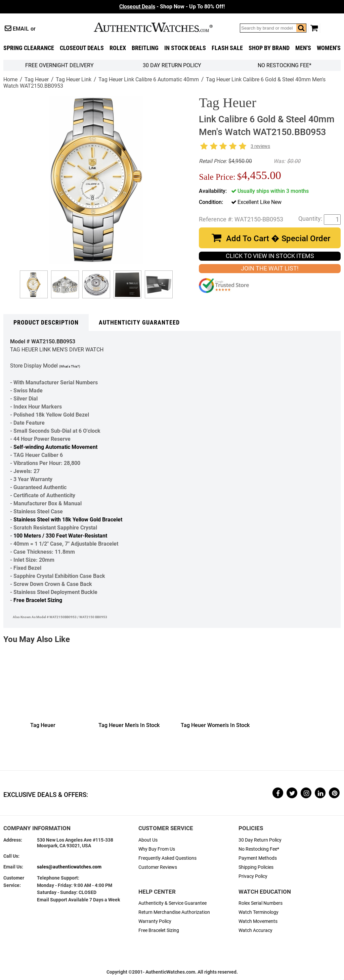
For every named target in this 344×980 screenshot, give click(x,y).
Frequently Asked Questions (167, 858)
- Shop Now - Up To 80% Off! (172, 7)
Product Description (46, 323)
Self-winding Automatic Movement (55, 447)
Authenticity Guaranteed (139, 323)
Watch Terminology (259, 912)
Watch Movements (258, 921)
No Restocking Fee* (285, 65)
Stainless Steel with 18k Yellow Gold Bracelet (68, 520)
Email (21, 29)
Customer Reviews (158, 867)
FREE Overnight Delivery (59, 65)
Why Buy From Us (157, 849)
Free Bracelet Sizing (38, 600)
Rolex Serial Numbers (261, 903)
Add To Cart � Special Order (278, 239)
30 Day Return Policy (260, 840)
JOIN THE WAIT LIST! (270, 268)
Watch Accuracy (255, 930)
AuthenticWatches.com (160, 27)
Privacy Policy (253, 876)
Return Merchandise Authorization (174, 912)
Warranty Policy (155, 921)
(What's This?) (70, 366)
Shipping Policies (256, 867)
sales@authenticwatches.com (69, 867)
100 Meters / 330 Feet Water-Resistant (60, 536)
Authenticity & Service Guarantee (173, 903)
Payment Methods (258, 858)
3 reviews (260, 146)
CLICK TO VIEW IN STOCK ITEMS (270, 256)
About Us (148, 840)
